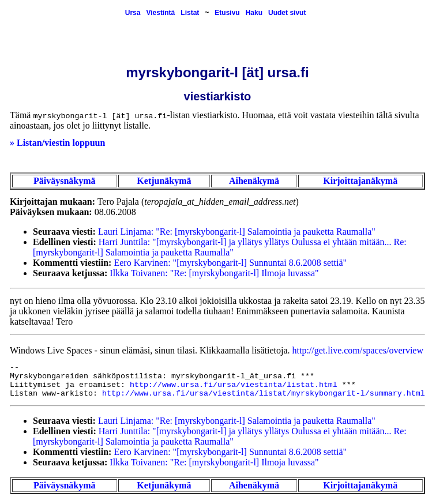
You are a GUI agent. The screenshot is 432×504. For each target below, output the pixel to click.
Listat (190, 13)
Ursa (133, 13)
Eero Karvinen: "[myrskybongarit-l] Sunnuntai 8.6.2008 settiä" (230, 263)
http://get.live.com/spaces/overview (358, 350)
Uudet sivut (287, 13)
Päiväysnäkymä (65, 181)
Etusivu (227, 13)
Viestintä (160, 13)
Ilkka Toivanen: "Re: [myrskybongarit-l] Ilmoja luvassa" (214, 273)
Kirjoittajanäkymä (360, 181)
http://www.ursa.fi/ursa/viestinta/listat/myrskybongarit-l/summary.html (264, 394)
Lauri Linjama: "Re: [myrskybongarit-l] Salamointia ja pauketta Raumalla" (237, 232)
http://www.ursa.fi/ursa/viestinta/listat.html (234, 385)
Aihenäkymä (254, 181)
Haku (254, 13)
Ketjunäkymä (164, 181)
